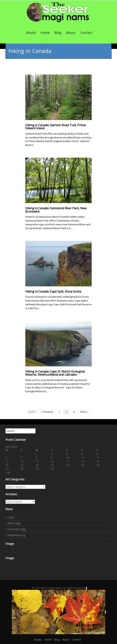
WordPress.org (16, 535)
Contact (86, 33)
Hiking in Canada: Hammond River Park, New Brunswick (56, 210)
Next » (84, 412)
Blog (58, 33)
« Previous (47, 412)
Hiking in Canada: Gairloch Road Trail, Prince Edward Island (56, 127)
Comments (17, 529)
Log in (11, 517)
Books (31, 33)
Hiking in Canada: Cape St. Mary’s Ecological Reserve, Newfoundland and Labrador (55, 373)
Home (45, 33)
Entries (14, 523)
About (71, 33)
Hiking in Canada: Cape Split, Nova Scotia (53, 291)
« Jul (8, 472)
